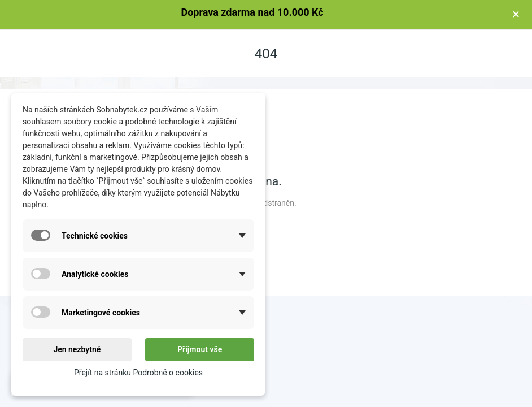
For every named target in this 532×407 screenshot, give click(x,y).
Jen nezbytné (77, 349)
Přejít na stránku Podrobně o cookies (138, 373)
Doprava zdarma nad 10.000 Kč (252, 12)
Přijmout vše (200, 349)
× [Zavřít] (516, 14)
